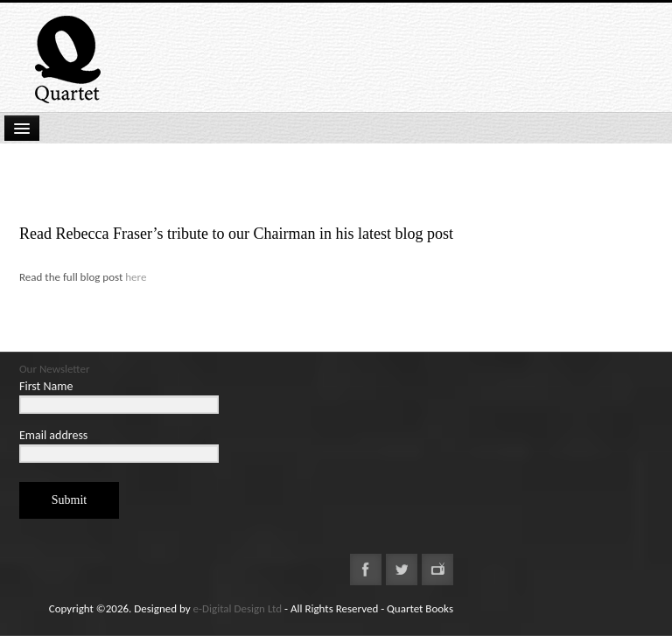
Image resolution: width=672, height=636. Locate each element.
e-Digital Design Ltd (238, 608)
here (136, 277)
